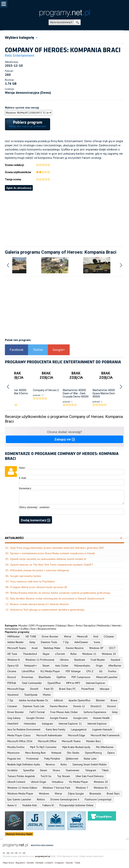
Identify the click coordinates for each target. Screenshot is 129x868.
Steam (46, 666)
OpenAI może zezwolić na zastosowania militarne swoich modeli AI (48, 559)
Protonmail (32, 759)
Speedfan (29, 770)
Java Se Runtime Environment (24, 729)
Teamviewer (73, 770)
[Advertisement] (64, 217)
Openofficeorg (93, 753)
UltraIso (64, 660)
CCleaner (109, 636)
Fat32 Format (37, 712)
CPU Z (90, 671)
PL (4, 853)
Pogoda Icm (14, 759)
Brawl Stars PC (67, 689)
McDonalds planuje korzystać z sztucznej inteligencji (40, 570)
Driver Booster (50, 636)
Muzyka (23, 625)
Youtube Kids (30, 805)
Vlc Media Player (79, 782)
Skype (46, 654)
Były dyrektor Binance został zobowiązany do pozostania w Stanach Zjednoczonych (57, 598)
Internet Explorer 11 (70, 724)
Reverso (50, 764)
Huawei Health (101, 718)
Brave (114, 700)
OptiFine (61, 677)
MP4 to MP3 (73, 683)
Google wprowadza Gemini (26, 576)
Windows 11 (89, 654)
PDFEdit (12, 683)
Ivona (97, 642)
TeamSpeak (31, 695)
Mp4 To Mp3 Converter (43, 747)
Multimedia (103, 625)
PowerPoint (88, 689)
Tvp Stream (64, 776)
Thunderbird (30, 654)
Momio (47, 695)
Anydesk (115, 660)
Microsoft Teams (17, 648)
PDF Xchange (73, 671)
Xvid (96, 636)
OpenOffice (54, 683)
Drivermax (27, 677)
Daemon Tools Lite (34, 706)
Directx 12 (79, 706)
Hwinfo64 (13, 724)
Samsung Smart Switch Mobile (90, 764)
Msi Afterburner (105, 747)
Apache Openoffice (79, 700)
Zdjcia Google (76, 794)
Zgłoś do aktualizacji (19, 188)
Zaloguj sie (65, 439)
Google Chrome (35, 718)
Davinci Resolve (75, 648)
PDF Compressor (81, 677)
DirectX (34, 689)
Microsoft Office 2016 (20, 741)
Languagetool (79, 729)
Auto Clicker (62, 666)
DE (24, 853)
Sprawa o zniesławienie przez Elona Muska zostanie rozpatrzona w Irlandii (52, 553)
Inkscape (105, 689)
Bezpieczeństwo (47, 629)
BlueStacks (45, 677)
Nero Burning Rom (35, 753)
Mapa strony (8, 863)
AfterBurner (115, 666)
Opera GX (13, 666)
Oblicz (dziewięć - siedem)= (34, 507)
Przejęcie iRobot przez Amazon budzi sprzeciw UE (39, 587)
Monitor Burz (94, 741)
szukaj (77, 22)
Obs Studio (73, 753)
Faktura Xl (48, 805)
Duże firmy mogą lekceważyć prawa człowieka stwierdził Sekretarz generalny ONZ (57, 548)
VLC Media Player (50, 671)
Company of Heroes (45, 390)
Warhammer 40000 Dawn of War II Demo (16, 392)
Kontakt (30, 863)
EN (8, 853)
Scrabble (12, 770)
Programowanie (45, 625)
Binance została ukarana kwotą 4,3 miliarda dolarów (39, 604)
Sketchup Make (52, 648)
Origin (99, 666)
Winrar (68, 636)
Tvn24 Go (46, 776)
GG (101, 671)
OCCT (112, 648)
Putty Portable (52, 759)
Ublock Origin (39, 782)
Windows (44, 794)
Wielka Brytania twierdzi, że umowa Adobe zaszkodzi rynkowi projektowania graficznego (60, 593)
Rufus (74, 654)
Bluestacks (95, 794)
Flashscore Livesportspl (98, 799)
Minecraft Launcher (107, 677)
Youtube (69, 863)
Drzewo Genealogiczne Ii (65, 799)
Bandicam (80, 660)
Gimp (32, 642)
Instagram (47, 724)
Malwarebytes (82, 666)
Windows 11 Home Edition (22, 788)
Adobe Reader (16, 642)
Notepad (56, 753)
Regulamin (20, 863)
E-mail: (23, 478)
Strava (56, 770)
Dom (33, 629)
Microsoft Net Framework (105, 735)
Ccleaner (12, 706)
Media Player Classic (19, 735)
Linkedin (49, 863)
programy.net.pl (43, 856)
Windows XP (96, 648)
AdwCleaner (81, 642)
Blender (101, 700)
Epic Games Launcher (19, 799)
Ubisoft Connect (16, 782)
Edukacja (61, 625)
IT (20, 853)
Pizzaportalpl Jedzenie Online (76, 805)
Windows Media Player (20, 794)
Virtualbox (58, 782)
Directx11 (96, 706)
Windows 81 (101, 788)
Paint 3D (49, 689)
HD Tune (12, 654)
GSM (32, 625)
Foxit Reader (98, 660)
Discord (12, 677)
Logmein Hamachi (102, 729)
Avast (35, 648)
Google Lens (80, 718)
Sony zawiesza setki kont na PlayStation (32, 581)
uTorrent (60, 654)
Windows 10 (109, 654)
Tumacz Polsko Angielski (21, 776)
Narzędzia (89, 625)
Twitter (38, 350)
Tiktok (105, 770)
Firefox (112, 671)
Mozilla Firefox (16, 747)
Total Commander (32, 683)
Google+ (59, 350)
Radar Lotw (90, 759)
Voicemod (13, 695)
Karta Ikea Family (56, 729)
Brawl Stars (113, 794)
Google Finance (59, 718)
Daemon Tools (49, 642)
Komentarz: (25, 488)
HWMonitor (14, 636)
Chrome (12, 671)
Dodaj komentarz (35, 520)
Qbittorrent (72, 759)
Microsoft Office (47, 741)
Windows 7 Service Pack (56, 788)
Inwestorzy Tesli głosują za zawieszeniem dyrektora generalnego (47, 610)
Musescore (13, 753)
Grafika (24, 629)
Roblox (41, 799)
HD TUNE (31, 636)
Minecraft (82, 636)
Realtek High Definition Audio (24, 764)
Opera (111, 753)
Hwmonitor (30, 724)
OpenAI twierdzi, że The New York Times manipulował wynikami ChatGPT (52, 565)
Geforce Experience (95, 712)
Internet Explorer (96, 683)
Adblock (58, 700)
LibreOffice (28, 671)
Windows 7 (82, 788)
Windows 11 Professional (40, 660)
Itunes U (12, 805)
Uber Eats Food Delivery (90, 776)
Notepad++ (31, 666)
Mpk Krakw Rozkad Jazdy (76, 747)
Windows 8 (14, 660)
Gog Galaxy (14, 718)
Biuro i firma (75, 625)
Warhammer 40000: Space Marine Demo (105, 392)
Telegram (91, 770)
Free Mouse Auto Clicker (64, 712)
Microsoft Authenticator (49, 735)
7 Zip (66, 642)
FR (16, 853)
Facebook (16, 350)
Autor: (22, 468)
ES (12, 853)
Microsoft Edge (16, 689)
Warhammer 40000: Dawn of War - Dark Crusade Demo (75, 393)
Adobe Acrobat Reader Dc (34, 700)
